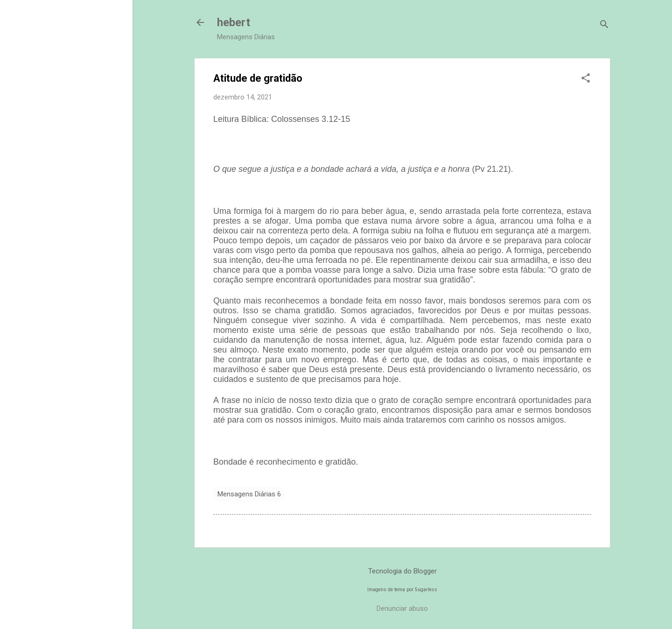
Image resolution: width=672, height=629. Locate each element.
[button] (586, 79)
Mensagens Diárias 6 (249, 494)
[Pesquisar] (604, 25)
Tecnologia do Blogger (402, 571)
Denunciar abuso (402, 608)
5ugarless (426, 590)
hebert (234, 22)
